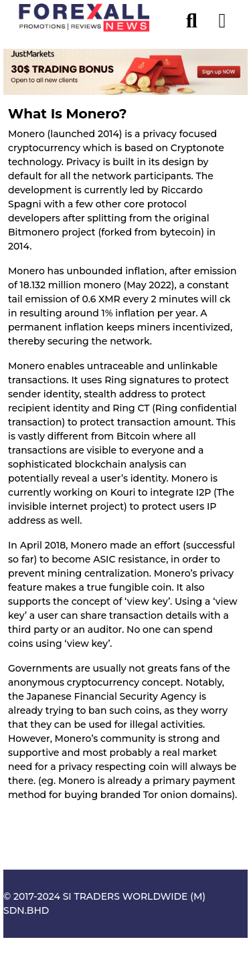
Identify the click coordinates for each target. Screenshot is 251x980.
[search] (198, 17)
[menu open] (222, 17)
